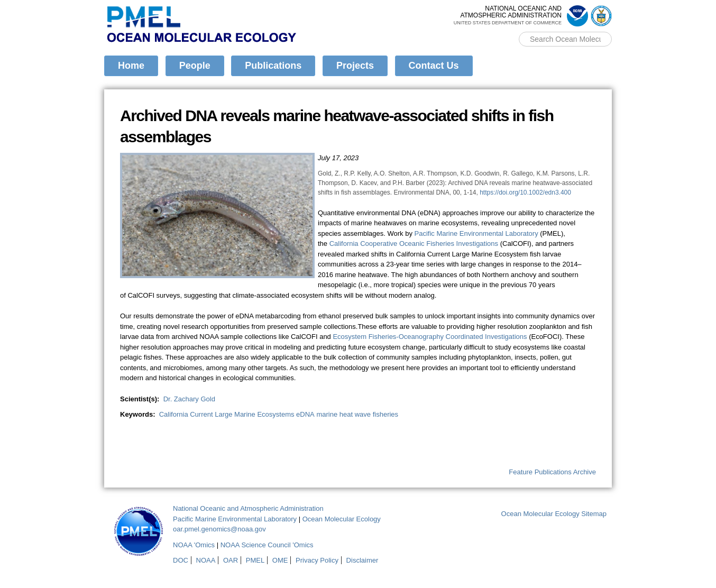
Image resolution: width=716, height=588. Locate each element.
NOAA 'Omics (194, 545)
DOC (181, 560)
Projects (355, 66)
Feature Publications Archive (552, 472)
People (195, 66)
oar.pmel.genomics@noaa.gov (219, 529)
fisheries (385, 414)
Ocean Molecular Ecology (342, 519)
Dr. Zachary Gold (189, 399)
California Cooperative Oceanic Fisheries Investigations (414, 244)
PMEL (255, 560)
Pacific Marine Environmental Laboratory (476, 233)
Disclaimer (362, 560)
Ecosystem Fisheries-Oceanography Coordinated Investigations (430, 337)
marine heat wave (343, 414)
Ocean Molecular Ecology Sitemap (554, 514)
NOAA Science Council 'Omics (267, 545)
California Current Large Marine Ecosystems (227, 414)
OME (280, 560)
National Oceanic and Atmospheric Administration (248, 508)
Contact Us (434, 66)
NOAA (206, 560)
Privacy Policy (317, 560)
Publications (273, 66)
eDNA (305, 414)
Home (131, 66)
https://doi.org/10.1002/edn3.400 (525, 192)
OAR (231, 560)
